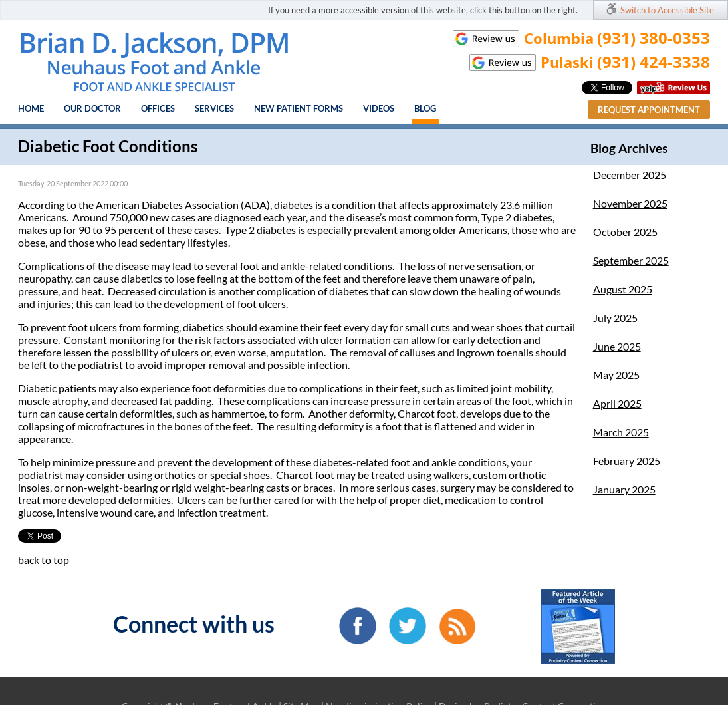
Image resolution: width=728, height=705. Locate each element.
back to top (44, 560)
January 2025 (624, 489)
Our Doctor (92, 108)
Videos (379, 108)
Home (31, 108)
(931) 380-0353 (654, 38)
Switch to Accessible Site (667, 10)
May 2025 (616, 375)
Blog (425, 108)
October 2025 (625, 232)
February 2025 (627, 461)
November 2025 (630, 203)
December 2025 (630, 175)
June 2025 (617, 346)
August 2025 (623, 289)
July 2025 (615, 318)
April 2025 (617, 403)
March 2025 (621, 432)
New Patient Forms (299, 108)
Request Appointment (649, 110)
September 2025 (631, 260)
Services (214, 108)
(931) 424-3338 (654, 62)
